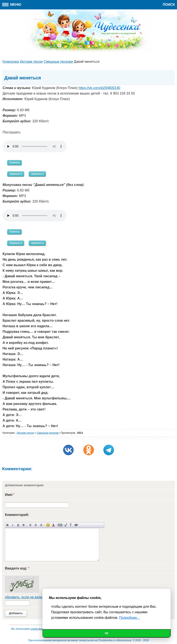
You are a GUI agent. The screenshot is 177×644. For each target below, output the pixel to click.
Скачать (15, 162)
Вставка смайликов (48, 525)
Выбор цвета (53, 525)
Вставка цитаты (65, 525)
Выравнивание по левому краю (30, 525)
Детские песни (25, 433)
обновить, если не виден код (28, 597)
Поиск (169, 5)
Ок (107, 633)
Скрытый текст (60, 525)
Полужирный (8, 525)
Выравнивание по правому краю (41, 525)
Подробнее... (129, 618)
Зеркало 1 (16, 174)
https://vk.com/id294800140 (99, 88)
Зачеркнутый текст (24, 525)
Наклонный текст (13, 525)
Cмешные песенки (48, 433)
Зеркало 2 (37, 174)
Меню (12, 5)
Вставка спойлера (76, 525)
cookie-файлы (39, 629)
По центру (36, 525)
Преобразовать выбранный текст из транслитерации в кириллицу (71, 525)
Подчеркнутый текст (18, 525)
